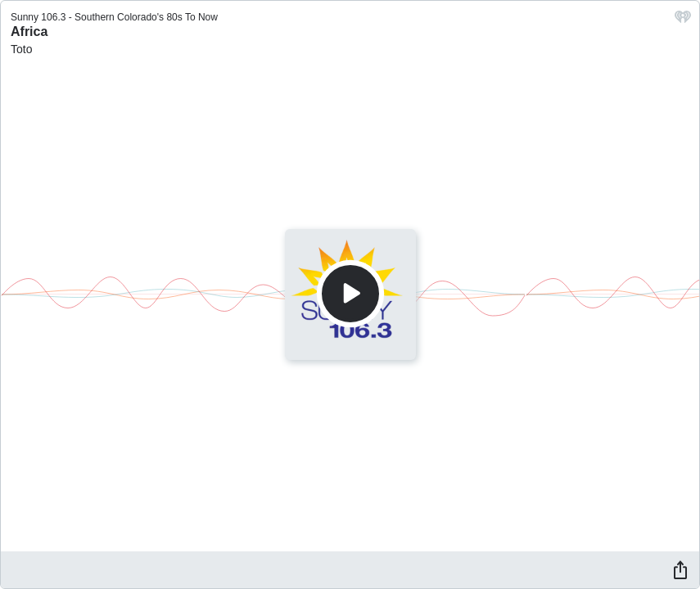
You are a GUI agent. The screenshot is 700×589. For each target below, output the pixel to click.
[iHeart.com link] (683, 21)
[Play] (350, 294)
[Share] (680, 569)
